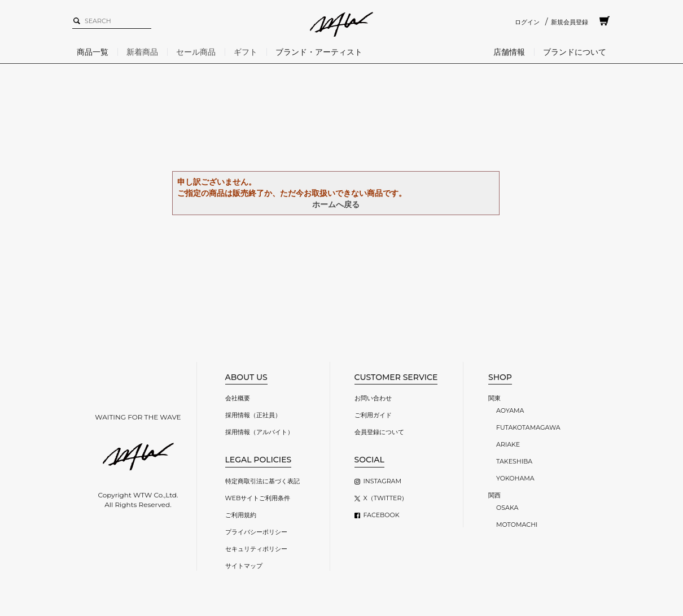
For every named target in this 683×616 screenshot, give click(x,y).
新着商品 (142, 52)
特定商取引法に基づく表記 (262, 481)
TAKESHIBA (514, 461)
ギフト (246, 52)
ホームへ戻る (336, 204)
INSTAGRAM (382, 481)
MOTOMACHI (517, 525)
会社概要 (238, 398)
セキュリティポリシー (256, 549)
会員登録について (379, 432)
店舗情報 (509, 52)
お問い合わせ (373, 398)
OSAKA (507, 508)
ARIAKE (508, 444)
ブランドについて (575, 52)
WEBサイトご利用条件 (258, 498)
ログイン (527, 22)
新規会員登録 (570, 22)
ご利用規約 (241, 515)
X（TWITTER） (386, 498)
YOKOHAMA (515, 478)
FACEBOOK (382, 515)
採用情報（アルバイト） (259, 432)
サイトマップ (244, 566)
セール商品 (196, 52)
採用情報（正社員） (253, 415)
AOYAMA (510, 410)
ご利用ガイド (373, 415)
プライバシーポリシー (256, 532)
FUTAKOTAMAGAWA (528, 427)
